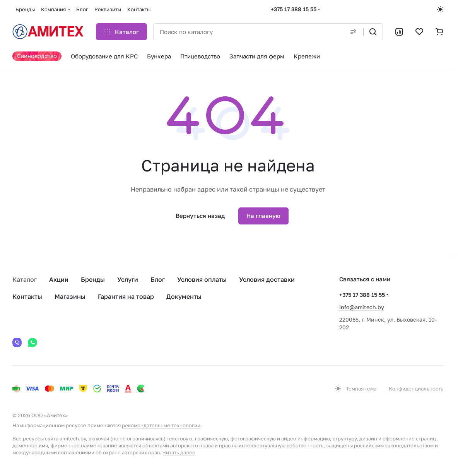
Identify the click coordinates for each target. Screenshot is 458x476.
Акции (59, 279)
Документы (184, 296)
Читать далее (179, 452)
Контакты (27, 296)
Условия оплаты (202, 279)
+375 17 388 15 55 (294, 9)
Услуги (128, 279)
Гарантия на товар (126, 296)
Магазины (70, 296)
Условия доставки (267, 279)
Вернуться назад (200, 216)
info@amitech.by (362, 307)
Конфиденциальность (416, 389)
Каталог (25, 279)
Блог (158, 279)
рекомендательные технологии (161, 425)
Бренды (93, 279)
